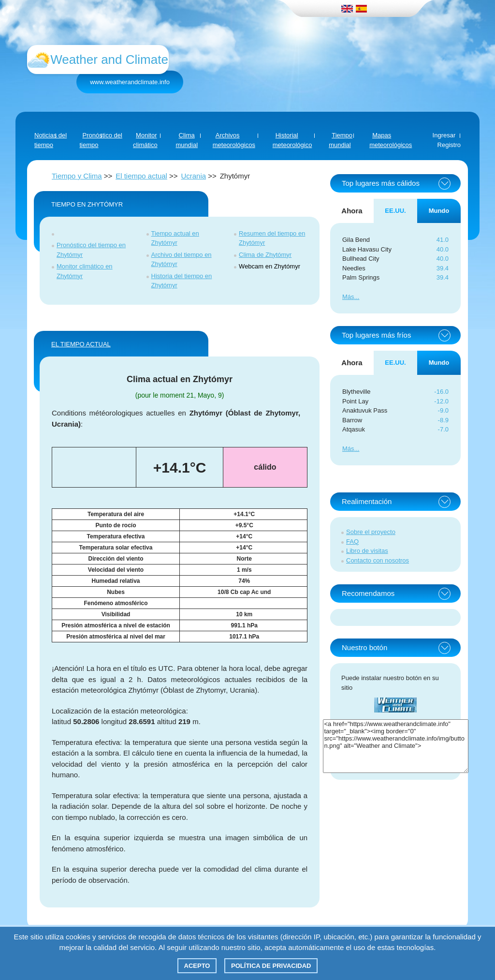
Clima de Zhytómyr (265, 255)
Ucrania (193, 176)
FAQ (352, 542)
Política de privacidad (271, 966)
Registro (449, 145)
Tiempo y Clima (77, 176)
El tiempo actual (141, 176)
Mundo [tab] (439, 211)
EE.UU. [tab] (395, 211)
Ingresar (444, 135)
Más (348, 297)
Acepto (197, 966)
